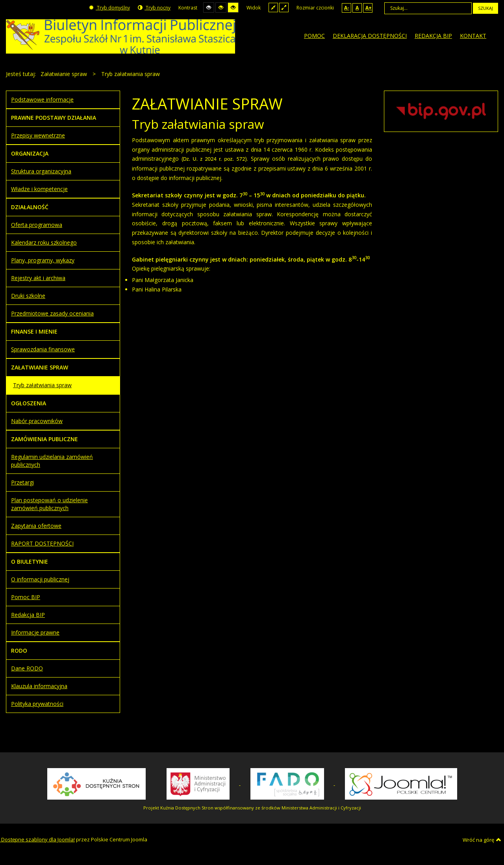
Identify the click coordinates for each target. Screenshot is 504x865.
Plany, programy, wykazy (43, 260)
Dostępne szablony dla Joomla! (37, 839)
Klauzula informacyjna (39, 686)
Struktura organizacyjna (41, 171)
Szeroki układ (284, 7)
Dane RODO (27, 668)
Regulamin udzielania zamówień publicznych (52, 461)
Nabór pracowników (37, 421)
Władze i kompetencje (39, 189)
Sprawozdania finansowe (43, 349)
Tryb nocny (154, 8)
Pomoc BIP (26, 597)
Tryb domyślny (109, 8)
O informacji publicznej (40, 579)
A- (347, 8)
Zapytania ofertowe (36, 526)
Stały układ (273, 7)
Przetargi (22, 482)
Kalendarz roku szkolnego (44, 242)
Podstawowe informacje (42, 99)
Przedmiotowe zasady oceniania (52, 313)
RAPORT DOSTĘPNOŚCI (42, 543)
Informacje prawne (35, 632)
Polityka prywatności (37, 704)
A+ (369, 8)
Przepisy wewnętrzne (38, 135)
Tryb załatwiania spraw (42, 385)
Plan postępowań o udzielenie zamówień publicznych (49, 504)
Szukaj (485, 8)
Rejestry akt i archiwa (38, 278)
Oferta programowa (37, 225)
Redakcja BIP (28, 615)
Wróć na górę (482, 840)
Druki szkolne (28, 296)
